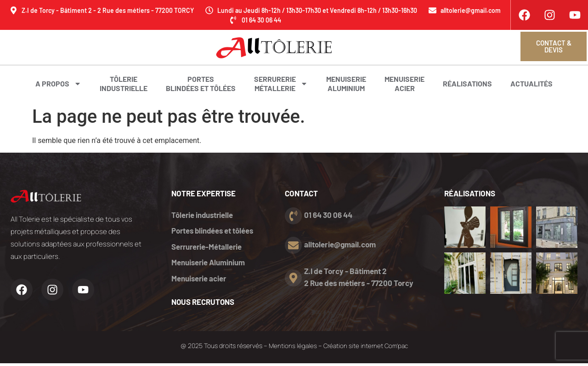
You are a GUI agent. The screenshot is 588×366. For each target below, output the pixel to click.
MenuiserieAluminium (346, 83)
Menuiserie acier (199, 281)
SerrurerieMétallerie (281, 83)
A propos (58, 84)
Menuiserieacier (404, 83)
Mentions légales (291, 349)
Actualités (531, 83)
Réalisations (467, 83)
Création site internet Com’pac (366, 349)
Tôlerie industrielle (203, 215)
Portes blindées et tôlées (201, 83)
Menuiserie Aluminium (209, 264)
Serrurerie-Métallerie (208, 248)
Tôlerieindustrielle (124, 83)
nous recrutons (203, 304)
